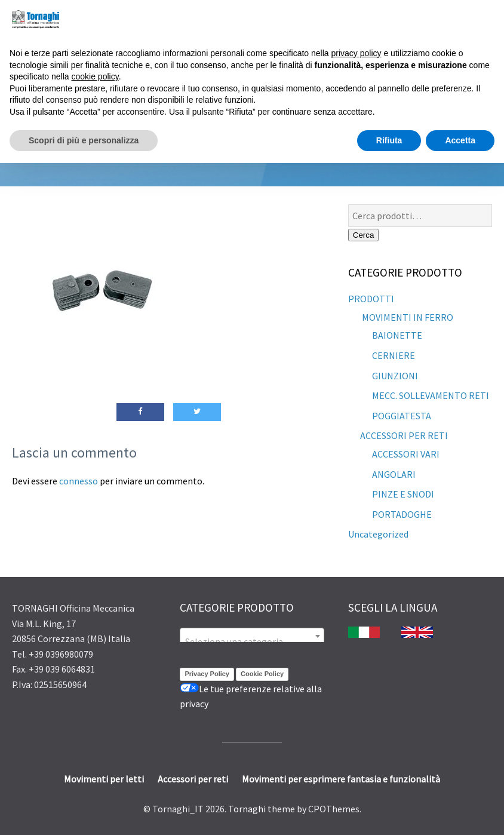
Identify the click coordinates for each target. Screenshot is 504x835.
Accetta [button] (460, 140)
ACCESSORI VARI (406, 454)
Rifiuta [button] (389, 140)
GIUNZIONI (395, 376)
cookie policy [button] (95, 76)
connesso (79, 481)
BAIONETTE (397, 335)
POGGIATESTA (402, 416)
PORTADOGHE (402, 514)
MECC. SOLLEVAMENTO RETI (431, 395)
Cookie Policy (262, 674)
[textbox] (252, 641)
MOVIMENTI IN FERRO (407, 317)
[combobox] (252, 636)
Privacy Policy (207, 674)
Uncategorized (378, 534)
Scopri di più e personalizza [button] (84, 140)
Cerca (364, 235)
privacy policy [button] (357, 53)
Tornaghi (247, 809)
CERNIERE (394, 355)
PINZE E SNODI (403, 494)
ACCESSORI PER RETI (404, 435)
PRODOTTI (371, 299)
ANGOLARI (394, 474)
